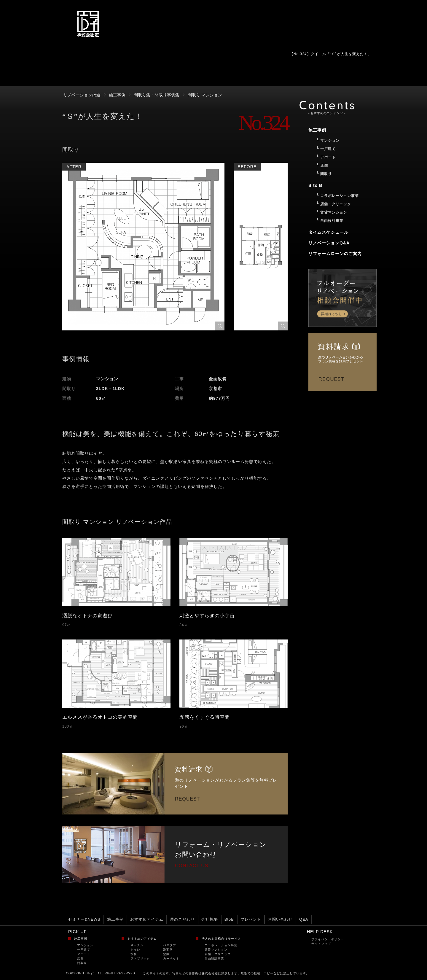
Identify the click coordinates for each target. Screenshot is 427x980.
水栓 (134, 954)
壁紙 (166, 954)
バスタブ (170, 945)
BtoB (229, 919)
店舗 (80, 958)
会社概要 (210, 919)
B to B (315, 185)
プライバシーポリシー (328, 939)
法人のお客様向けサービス (221, 939)
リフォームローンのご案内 (335, 254)
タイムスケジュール (328, 232)
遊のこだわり (182, 919)
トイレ (135, 950)
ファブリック (140, 958)
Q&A (304, 919)
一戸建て (84, 950)
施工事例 (115, 919)
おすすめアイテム (147, 919)
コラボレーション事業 (221, 945)
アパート (84, 954)
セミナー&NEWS (84, 919)
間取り (82, 963)
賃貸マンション (216, 950)
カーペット (171, 958)
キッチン (137, 945)
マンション (85, 945)
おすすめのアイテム (142, 939)
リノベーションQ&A (329, 243)
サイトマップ (321, 944)
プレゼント (251, 919)
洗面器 (168, 950)
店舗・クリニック (218, 954)
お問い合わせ (280, 919)
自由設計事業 (214, 958)
